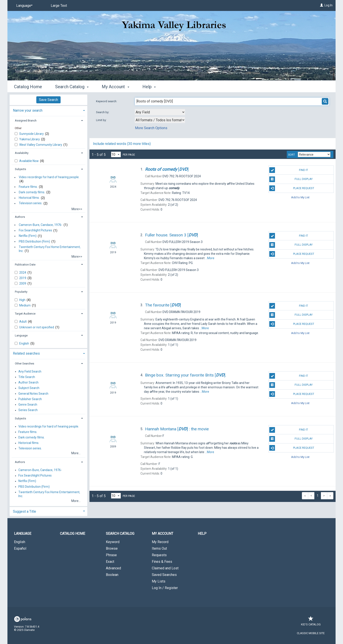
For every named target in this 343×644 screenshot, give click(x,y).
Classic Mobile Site (311, 633)
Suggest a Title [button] (24, 511)
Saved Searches (164, 575)
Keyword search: (107, 101)
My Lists (159, 581)
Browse (112, 548)
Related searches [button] (26, 353)
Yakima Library (30, 139)
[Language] (24, 6)
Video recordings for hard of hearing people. (49, 177)
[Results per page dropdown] (116, 154)
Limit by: (102, 120)
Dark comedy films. (32, 192)
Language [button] (21, 335)
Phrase (111, 555)
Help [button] (149, 87)
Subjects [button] (20, 169)
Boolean (112, 575)
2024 (23, 273)
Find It (289, 170)
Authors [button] (20, 217)
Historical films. (29, 198)
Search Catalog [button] (72, 87)
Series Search (28, 410)
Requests (159, 555)
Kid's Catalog (311, 622)
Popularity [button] (21, 292)
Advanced (113, 568)
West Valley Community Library (41, 145)
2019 (23, 278)
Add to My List (300, 197)
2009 (23, 283)
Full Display (291, 179)
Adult (23, 322)
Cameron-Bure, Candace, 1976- (41, 225)
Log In (328, 5)
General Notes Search (33, 394)
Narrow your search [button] (28, 110)
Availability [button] (22, 153)
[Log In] (322, 5)
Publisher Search (30, 399)
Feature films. (28, 187)
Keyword (113, 542)
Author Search (28, 383)
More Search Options (151, 128)
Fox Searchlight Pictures (35, 231)
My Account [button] (115, 87)
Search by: (103, 112)
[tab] (48, 110)
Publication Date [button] (25, 265)
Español (20, 548)
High (23, 300)
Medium (25, 305)
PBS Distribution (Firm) (34, 241)
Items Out (159, 548)
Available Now (29, 161)
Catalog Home (28, 87)
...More (210, 258)
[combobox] (160, 112)
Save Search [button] (48, 100)
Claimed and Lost (165, 568)
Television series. (31, 203)
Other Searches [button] (24, 363)
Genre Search (28, 405)
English (24, 343)
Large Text (59, 6)
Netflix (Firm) (28, 236)
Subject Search (29, 388)
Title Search (27, 377)
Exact (110, 562)
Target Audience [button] (25, 314)
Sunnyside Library (32, 134)
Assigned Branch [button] (26, 121)
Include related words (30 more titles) (122, 144)
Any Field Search (30, 371)
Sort (291, 155)
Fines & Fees (162, 562)
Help (202, 534)
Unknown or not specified (37, 327)
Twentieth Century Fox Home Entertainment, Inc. (50, 249)
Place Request (292, 188)
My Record (160, 542)
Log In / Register (165, 588)
